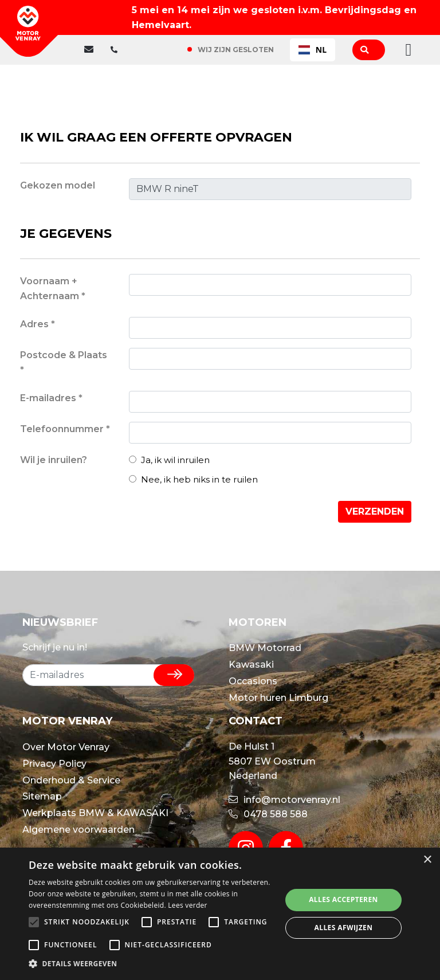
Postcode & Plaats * (64, 362)
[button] (151, 964)
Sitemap (42, 796)
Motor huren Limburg (278, 698)
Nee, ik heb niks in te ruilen (193, 479)
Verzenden (375, 511)
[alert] (220, 914)
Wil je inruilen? (54, 460)
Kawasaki (251, 665)
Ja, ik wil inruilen (169, 460)
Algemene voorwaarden (78, 830)
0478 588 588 (268, 814)
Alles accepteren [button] (343, 899)
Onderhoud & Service (71, 780)
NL (313, 50)
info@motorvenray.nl (284, 800)
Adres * (38, 324)
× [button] (427, 860)
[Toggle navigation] (405, 50)
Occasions (253, 681)
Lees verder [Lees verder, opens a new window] (188, 905)
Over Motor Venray (66, 747)
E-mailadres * (51, 398)
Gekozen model (58, 185)
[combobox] (313, 50)
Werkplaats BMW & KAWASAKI (95, 813)
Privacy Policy (54, 764)
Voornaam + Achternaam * (53, 289)
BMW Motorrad (265, 648)
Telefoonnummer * (65, 429)
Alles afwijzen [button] (344, 928)
